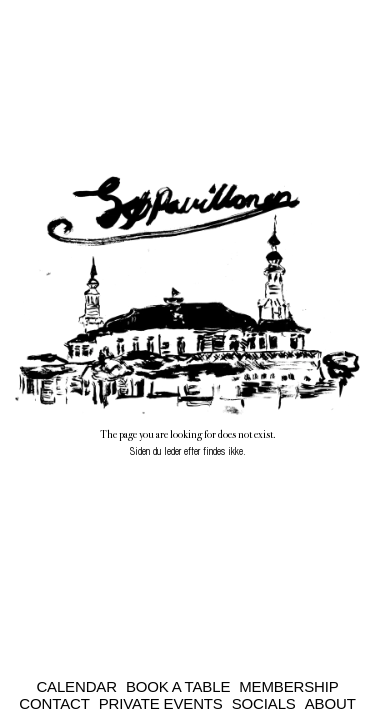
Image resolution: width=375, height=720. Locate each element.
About (330, 703)
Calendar (76, 686)
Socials (264, 703)
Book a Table (178, 686)
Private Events (161, 703)
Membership (288, 686)
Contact (54, 703)
